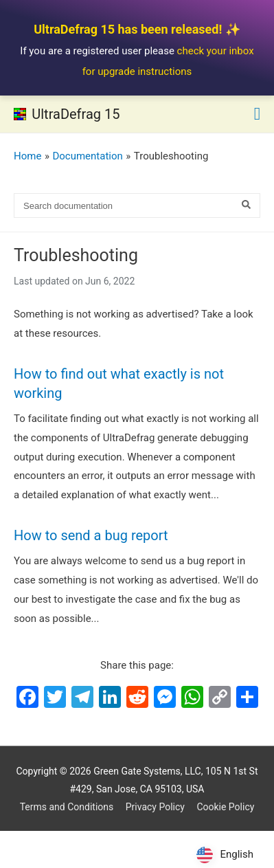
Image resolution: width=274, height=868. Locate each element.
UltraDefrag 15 (76, 114)
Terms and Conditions (67, 807)
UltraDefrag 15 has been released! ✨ (137, 29)
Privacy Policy (155, 807)
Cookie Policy (225, 807)
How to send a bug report (91, 535)
